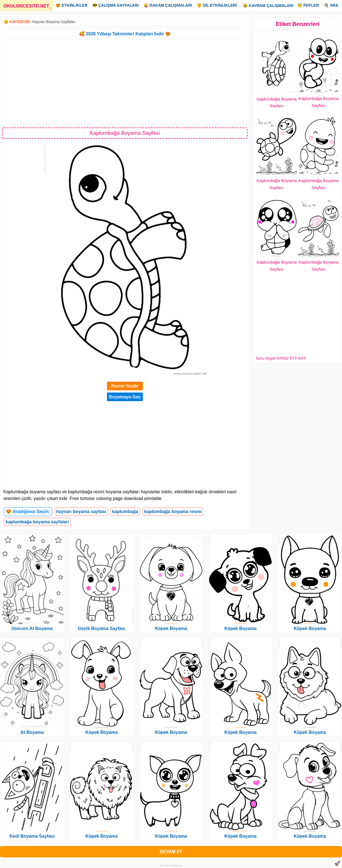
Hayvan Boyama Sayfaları (54, 22)
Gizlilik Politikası (171, 865)
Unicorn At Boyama (32, 628)
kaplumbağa (125, 512)
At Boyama (32, 732)
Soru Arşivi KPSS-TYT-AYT (281, 358)
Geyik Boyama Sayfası (102, 628)
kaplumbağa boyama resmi (173, 512)
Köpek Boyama (102, 732)
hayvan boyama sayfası (81, 512)
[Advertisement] (125, 83)
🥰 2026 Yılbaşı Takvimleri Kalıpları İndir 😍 (125, 34)
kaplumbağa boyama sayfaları (37, 522)
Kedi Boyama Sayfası (32, 836)
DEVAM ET (171, 852)
